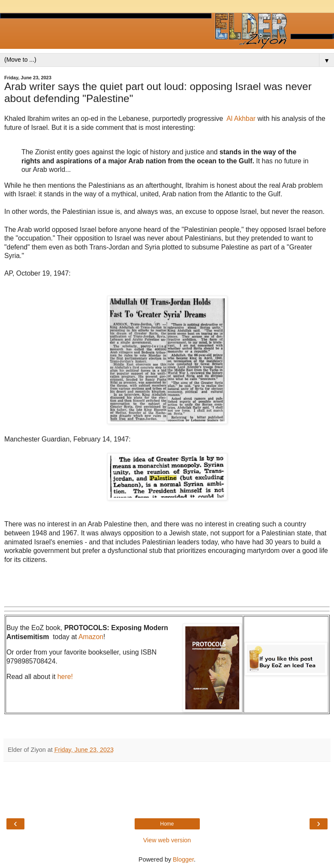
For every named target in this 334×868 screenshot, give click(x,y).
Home (167, 824)
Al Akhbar (241, 119)
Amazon (91, 637)
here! (65, 677)
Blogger (183, 859)
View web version (167, 840)
